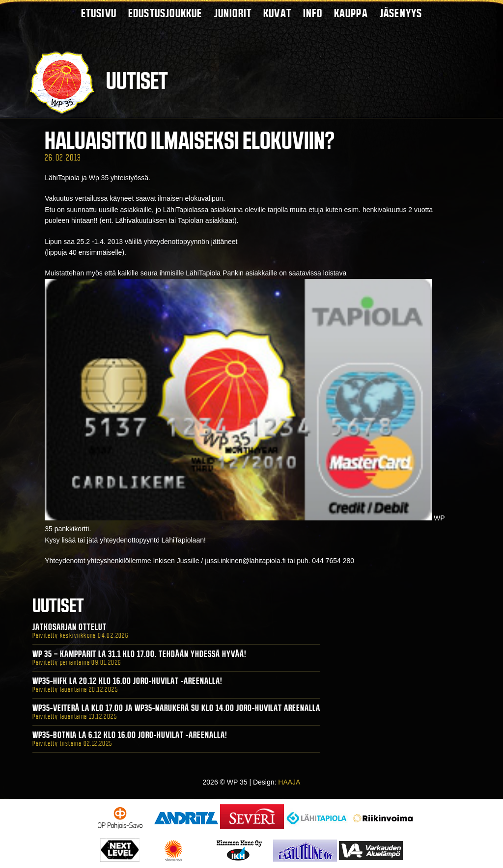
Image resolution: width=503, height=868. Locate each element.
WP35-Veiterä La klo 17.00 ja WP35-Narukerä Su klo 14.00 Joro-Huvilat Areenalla (176, 708)
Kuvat (277, 13)
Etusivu (99, 13)
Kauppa (351, 13)
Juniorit (233, 13)
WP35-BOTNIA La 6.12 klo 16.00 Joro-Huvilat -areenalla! (130, 735)
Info (313, 13)
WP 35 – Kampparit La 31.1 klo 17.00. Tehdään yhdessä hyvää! (140, 654)
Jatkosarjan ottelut (70, 627)
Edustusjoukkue (165, 13)
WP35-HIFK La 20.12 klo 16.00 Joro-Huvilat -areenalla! (127, 681)
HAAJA (289, 782)
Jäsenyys (401, 13)
